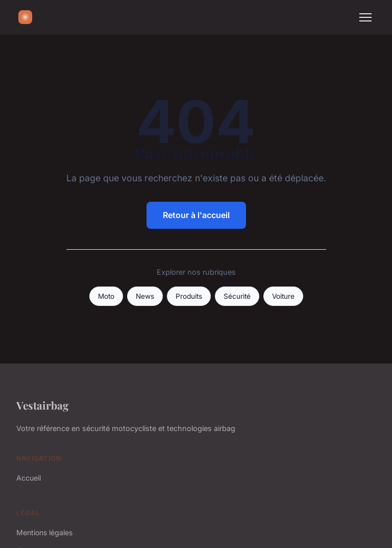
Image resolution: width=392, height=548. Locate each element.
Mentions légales (44, 532)
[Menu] (365, 17)
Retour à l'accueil (196, 215)
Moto (106, 296)
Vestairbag (43, 405)
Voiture (283, 296)
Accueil (29, 478)
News (145, 296)
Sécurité (237, 296)
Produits (189, 296)
